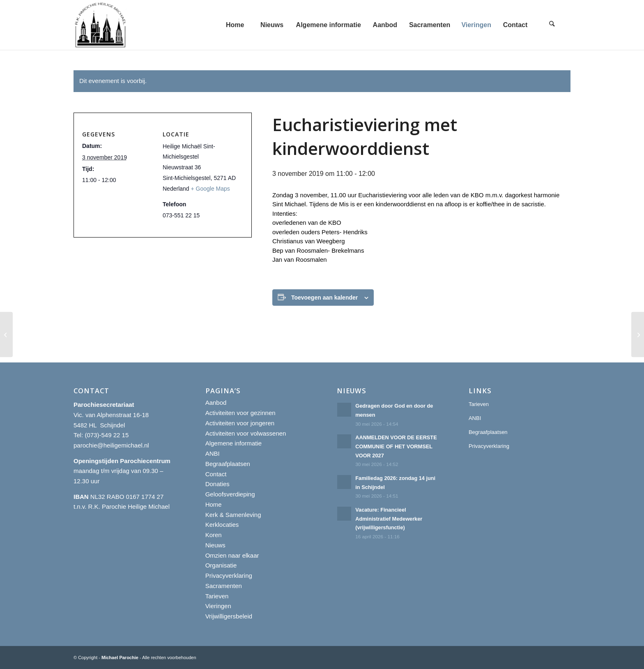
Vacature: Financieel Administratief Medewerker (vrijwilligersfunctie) (389, 519)
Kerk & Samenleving (233, 515)
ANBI (213, 453)
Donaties (217, 484)
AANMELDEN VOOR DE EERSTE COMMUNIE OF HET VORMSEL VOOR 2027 (396, 446)
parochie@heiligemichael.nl (111, 445)
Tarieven (217, 596)
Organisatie (221, 565)
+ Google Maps (210, 189)
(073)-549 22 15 (107, 435)
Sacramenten (224, 586)
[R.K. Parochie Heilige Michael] (101, 25)
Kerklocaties (222, 525)
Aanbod (216, 403)
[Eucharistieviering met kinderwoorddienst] (6, 334)
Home (214, 504)
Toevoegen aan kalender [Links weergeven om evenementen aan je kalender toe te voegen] (324, 298)
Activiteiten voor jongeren (240, 423)
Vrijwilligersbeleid (229, 616)
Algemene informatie (234, 443)
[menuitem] (235, 25)
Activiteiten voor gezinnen (240, 413)
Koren (214, 535)
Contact (216, 474)
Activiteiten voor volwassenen (246, 433)
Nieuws (215, 545)
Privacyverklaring (229, 576)
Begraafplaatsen (228, 464)
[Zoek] (552, 25)
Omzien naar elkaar (232, 555)
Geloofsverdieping (230, 494)
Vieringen (218, 606)
